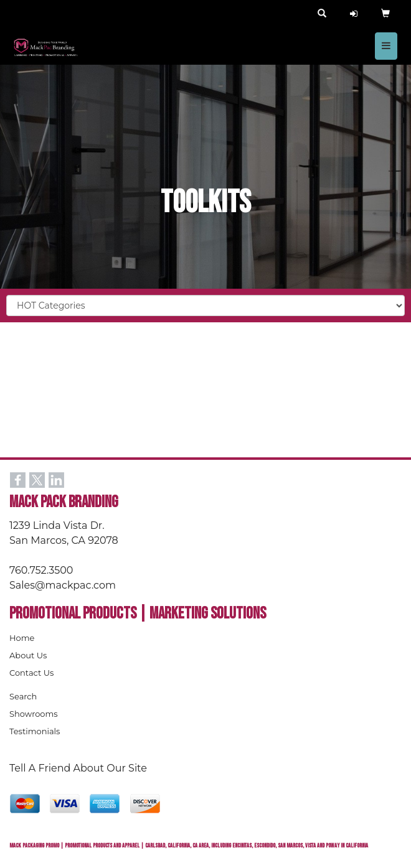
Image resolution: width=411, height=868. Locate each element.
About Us (28, 655)
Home (22, 638)
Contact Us (31, 673)
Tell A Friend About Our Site (78, 768)
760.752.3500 (41, 570)
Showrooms (34, 714)
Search (23, 696)
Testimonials (35, 731)
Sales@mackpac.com (63, 585)
